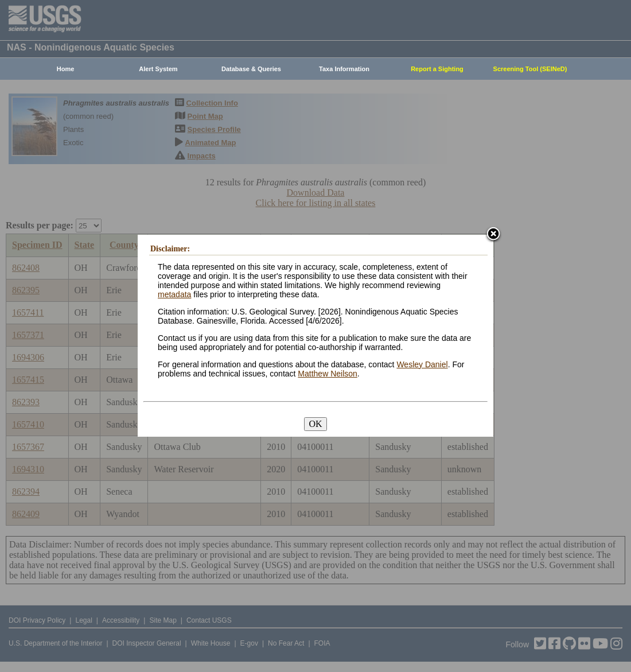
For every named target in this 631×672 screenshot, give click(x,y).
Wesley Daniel (422, 364)
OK (315, 424)
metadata (174, 294)
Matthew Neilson (328, 374)
